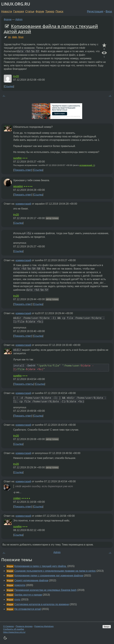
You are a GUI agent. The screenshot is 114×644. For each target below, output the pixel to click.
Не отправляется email (28, 609)
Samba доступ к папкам (28, 595)
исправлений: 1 (87, 165)
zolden (17, 498)
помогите (20, 585)
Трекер (50, 11)
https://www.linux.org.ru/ (14, 632)
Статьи (30, 11)
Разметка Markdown (44, 626)
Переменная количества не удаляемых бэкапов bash (45, 590)
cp (9, 37)
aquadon (18, 186)
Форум (40, 11)
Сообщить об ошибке (14, 629)
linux (21, 37)
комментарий (23, 204)
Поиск (59, 11)
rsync (17, 599)
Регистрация (95, 11)
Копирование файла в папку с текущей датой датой (51, 29)
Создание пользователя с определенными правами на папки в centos (55, 571)
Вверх (107, 627)
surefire (17, 158)
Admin (19, 19)
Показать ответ (23, 170)
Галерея (19, 11)
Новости (7, 11)
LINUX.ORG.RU (16, 4)
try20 (16, 76)
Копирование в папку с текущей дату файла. (40, 566)
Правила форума (24, 626)
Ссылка (9, 86)
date (15, 37)
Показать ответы (24, 384)
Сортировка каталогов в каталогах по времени (42, 604)
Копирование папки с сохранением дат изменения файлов (49, 576)
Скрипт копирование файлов (31, 580)
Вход (109, 11)
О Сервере (9, 626)
